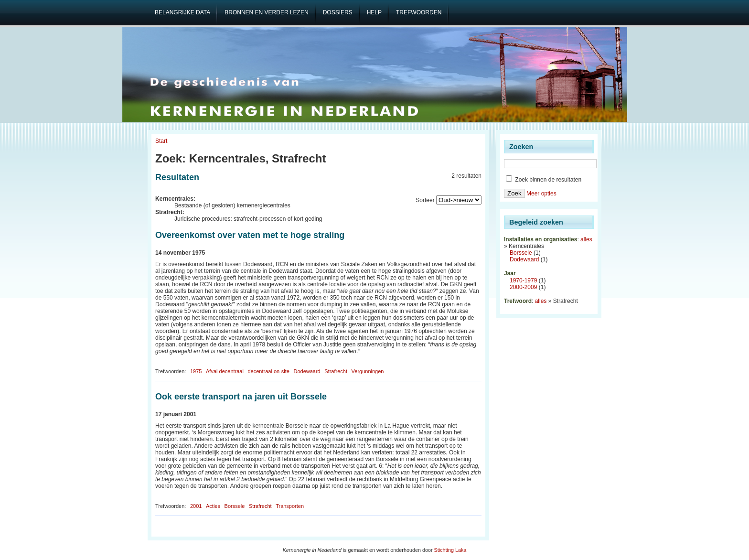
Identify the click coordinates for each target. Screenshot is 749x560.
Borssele (235, 506)
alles (586, 239)
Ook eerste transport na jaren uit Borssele (241, 397)
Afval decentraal (225, 371)
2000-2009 (523, 287)
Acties (213, 506)
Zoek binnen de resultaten (544, 180)
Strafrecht (336, 371)
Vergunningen (368, 371)
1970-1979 (523, 280)
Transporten (290, 506)
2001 (196, 506)
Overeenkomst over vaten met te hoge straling (250, 235)
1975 (196, 371)
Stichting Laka (450, 550)
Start (161, 141)
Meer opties (541, 194)
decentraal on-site (268, 371)
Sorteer (425, 200)
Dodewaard (307, 371)
